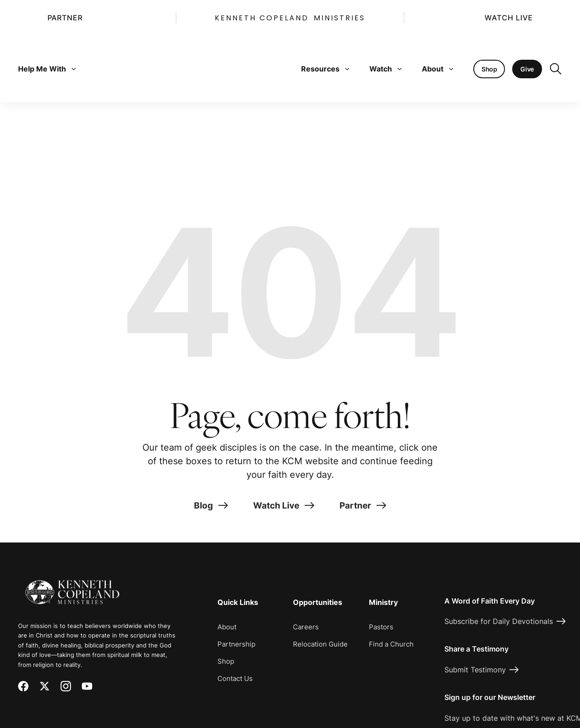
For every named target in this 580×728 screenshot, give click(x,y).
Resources (325, 69)
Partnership (236, 644)
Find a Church (391, 644)
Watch (386, 69)
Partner (65, 18)
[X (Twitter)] (45, 686)
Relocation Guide (320, 644)
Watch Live (509, 18)
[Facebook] (23, 686)
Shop (226, 661)
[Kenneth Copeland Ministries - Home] (72, 586)
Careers (306, 627)
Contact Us (235, 678)
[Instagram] (66, 686)
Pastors (381, 627)
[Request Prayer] (520, 510)
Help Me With (47, 69)
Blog (211, 514)
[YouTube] (87, 686)
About (438, 69)
